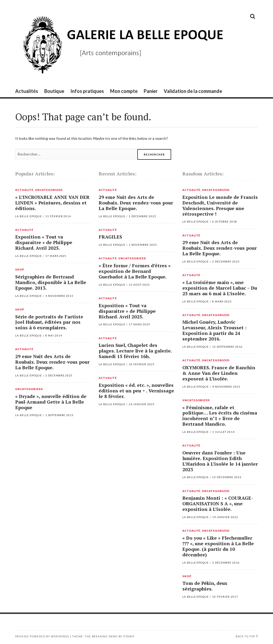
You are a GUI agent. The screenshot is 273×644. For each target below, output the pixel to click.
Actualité (24, 190)
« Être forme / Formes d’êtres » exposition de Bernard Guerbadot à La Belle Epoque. (135, 271)
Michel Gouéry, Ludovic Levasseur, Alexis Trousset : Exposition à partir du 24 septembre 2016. (214, 330)
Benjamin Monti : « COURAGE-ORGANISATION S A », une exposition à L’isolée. (218, 504)
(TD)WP (129, 636)
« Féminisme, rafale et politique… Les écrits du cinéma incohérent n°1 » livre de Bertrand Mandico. (220, 416)
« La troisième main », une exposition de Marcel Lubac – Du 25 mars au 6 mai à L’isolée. (220, 288)
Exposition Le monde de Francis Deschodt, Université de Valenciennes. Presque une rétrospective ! (220, 206)
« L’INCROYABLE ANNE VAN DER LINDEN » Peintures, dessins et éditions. (52, 203)
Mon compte (124, 91)
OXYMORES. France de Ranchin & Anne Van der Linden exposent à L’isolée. (219, 373)
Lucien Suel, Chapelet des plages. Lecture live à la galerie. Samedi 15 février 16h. (135, 351)
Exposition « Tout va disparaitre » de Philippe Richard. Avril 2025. (44, 242)
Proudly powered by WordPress (42, 636)
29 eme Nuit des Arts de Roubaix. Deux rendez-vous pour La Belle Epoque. (52, 362)
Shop (20, 270)
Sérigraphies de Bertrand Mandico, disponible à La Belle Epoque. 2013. (51, 282)
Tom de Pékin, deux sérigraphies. (205, 586)
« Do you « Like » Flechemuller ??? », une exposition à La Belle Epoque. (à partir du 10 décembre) (218, 546)
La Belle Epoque (29, 216)
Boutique (54, 91)
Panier (151, 91)
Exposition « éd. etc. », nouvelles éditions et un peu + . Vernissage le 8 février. (136, 391)
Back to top (245, 636)
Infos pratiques (87, 91)
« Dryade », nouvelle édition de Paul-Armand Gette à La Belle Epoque (51, 402)
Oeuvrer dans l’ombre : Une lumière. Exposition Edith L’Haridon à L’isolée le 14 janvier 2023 (220, 461)
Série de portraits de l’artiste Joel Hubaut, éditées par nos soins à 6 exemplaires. (49, 322)
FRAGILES (110, 237)
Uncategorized (49, 190)
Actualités (27, 91)
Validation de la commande (193, 91)
